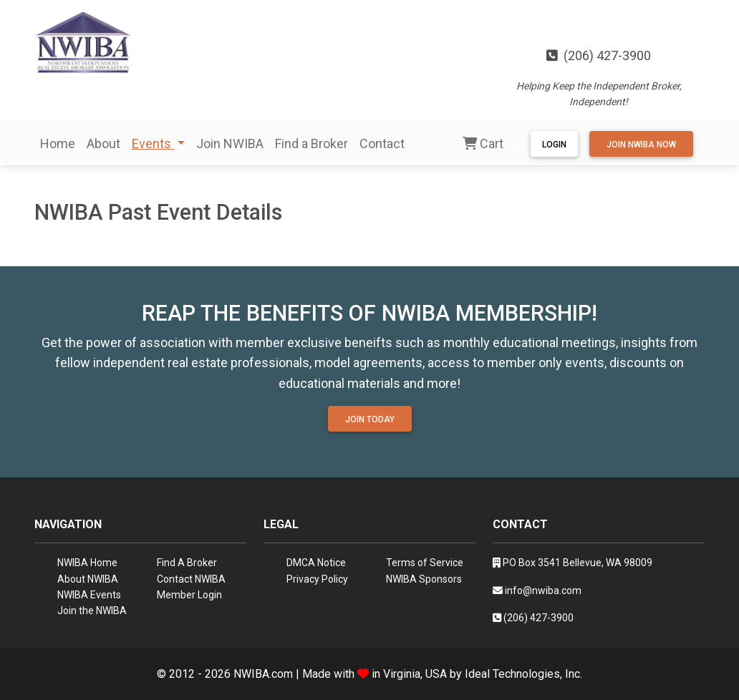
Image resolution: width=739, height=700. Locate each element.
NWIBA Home (87, 563)
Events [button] (153, 144)
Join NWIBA (230, 144)
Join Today (370, 419)
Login (554, 145)
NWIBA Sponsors (424, 579)
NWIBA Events (89, 595)
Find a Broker (311, 144)
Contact (382, 144)
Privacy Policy (317, 579)
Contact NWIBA (191, 579)
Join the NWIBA (92, 611)
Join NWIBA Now (641, 145)
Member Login (189, 595)
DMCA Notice (316, 563)
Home (58, 144)
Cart (494, 145)
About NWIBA (88, 579)
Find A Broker (187, 563)
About (103, 144)
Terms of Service (425, 563)
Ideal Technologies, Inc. (523, 674)
